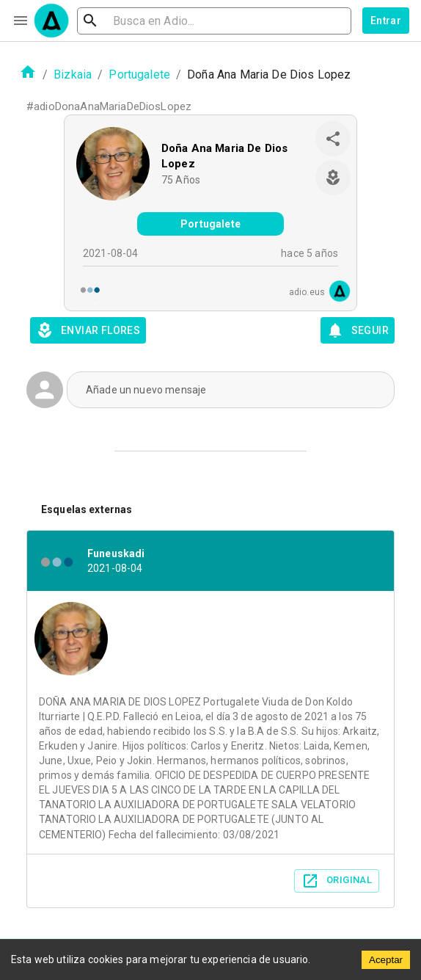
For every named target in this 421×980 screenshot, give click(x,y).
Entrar (386, 21)
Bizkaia (73, 75)
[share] (333, 139)
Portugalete (139, 75)
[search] (214, 21)
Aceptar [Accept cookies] (386, 960)
